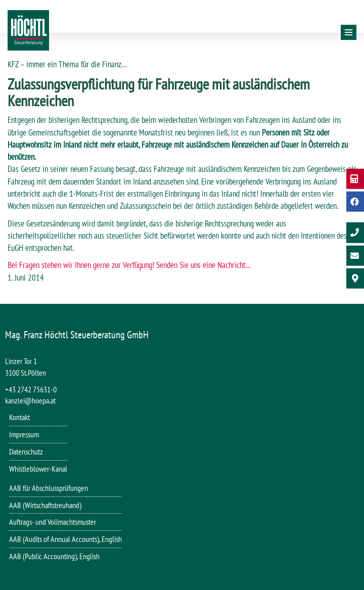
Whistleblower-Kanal (38, 469)
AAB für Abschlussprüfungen (49, 488)
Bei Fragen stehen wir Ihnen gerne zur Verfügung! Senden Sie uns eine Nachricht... (129, 265)
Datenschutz (26, 451)
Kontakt (19, 417)
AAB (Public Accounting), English (54, 556)
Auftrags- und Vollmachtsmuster (53, 522)
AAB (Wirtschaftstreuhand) (45, 505)
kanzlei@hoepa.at (30, 400)
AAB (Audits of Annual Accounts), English (65, 539)
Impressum (24, 434)
